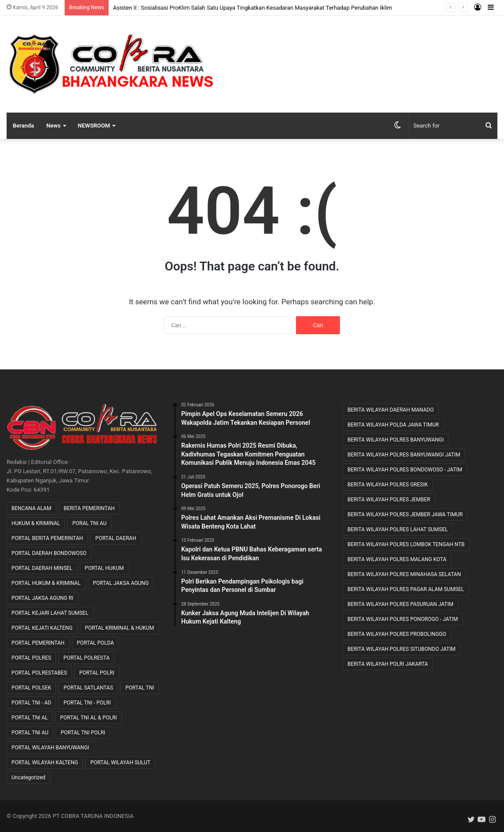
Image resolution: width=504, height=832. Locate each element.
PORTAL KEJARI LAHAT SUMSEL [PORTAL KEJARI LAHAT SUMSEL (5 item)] (50, 613)
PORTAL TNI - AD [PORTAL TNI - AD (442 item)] (31, 703)
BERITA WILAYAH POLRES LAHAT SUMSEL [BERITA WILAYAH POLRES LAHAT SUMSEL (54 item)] (398, 529)
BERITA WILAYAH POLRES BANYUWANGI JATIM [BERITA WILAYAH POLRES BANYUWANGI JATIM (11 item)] (404, 455)
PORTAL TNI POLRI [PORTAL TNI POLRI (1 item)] (83, 733)
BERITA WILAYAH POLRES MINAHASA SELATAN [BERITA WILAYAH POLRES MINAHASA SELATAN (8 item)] (404, 574)
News (53, 126)
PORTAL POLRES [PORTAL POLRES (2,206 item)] (31, 658)
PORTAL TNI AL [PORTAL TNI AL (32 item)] (30, 718)
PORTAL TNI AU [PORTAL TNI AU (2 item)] (30, 733)
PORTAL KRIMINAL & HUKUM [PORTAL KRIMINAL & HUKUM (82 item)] (119, 628)
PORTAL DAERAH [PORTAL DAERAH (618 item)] (116, 538)
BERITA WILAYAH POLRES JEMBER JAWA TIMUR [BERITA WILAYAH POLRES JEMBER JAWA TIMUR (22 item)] (405, 515)
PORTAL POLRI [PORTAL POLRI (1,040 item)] (97, 673)
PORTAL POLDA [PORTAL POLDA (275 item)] (96, 643)
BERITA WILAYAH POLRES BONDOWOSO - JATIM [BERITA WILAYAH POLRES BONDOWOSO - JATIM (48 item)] (405, 470)
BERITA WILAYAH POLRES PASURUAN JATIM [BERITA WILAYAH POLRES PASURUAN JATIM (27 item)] (400, 604)
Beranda (23, 126)
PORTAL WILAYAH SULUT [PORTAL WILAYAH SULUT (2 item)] (120, 763)
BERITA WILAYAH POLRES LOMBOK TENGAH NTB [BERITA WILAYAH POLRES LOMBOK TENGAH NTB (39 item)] (406, 544)
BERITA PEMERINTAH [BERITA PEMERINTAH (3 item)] (89, 508)
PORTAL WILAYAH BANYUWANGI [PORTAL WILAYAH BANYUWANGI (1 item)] (50, 748)
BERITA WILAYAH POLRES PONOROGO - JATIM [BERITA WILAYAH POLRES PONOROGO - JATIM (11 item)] (403, 619)
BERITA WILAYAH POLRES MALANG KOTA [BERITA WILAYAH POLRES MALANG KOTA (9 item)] (397, 559)
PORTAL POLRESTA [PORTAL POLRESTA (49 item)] (86, 658)
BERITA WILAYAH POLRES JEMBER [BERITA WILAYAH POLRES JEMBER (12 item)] (389, 500)
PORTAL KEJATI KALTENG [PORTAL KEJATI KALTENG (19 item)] (42, 628)
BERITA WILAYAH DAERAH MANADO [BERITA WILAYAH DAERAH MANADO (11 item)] (391, 410)
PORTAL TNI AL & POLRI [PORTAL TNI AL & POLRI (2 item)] (89, 718)
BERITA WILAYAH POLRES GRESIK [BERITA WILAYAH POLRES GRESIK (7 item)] (388, 485)
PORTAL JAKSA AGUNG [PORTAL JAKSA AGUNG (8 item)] (121, 583)
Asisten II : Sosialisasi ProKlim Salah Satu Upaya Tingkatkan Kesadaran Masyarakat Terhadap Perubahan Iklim (253, 8)
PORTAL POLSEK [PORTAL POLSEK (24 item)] (31, 688)
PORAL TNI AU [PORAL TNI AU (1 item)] (89, 523)
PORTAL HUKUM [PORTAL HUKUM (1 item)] (104, 568)
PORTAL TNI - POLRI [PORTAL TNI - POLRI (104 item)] (87, 703)
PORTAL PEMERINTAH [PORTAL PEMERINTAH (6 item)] (38, 643)
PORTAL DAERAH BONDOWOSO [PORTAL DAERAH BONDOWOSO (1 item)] (49, 553)
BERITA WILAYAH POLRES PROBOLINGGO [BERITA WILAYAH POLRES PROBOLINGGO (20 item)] (397, 634)
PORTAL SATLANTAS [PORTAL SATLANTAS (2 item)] (88, 688)
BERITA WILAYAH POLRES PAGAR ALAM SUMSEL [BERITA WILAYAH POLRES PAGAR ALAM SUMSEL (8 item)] (406, 589)
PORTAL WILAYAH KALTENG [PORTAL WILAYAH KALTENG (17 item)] (45, 763)
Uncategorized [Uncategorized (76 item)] (28, 777)
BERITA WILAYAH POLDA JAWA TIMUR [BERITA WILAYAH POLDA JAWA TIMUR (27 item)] (393, 425)
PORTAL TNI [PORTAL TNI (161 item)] (140, 688)
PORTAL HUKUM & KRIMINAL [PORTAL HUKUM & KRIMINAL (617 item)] (46, 583)
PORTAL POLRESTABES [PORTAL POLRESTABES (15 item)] (39, 673)
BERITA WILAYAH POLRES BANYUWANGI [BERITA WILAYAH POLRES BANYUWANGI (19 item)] (396, 440)
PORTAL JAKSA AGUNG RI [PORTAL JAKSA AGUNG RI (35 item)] (42, 598)
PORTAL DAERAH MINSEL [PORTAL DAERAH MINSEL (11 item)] (42, 568)
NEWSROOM (94, 126)
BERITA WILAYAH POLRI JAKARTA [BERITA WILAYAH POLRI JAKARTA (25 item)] (388, 664)
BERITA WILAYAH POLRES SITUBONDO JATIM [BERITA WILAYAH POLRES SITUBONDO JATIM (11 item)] (402, 649)
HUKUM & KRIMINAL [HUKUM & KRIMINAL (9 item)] (36, 523)
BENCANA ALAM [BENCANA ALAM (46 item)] (31, 508)
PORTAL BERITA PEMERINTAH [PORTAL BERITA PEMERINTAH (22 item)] (47, 538)
